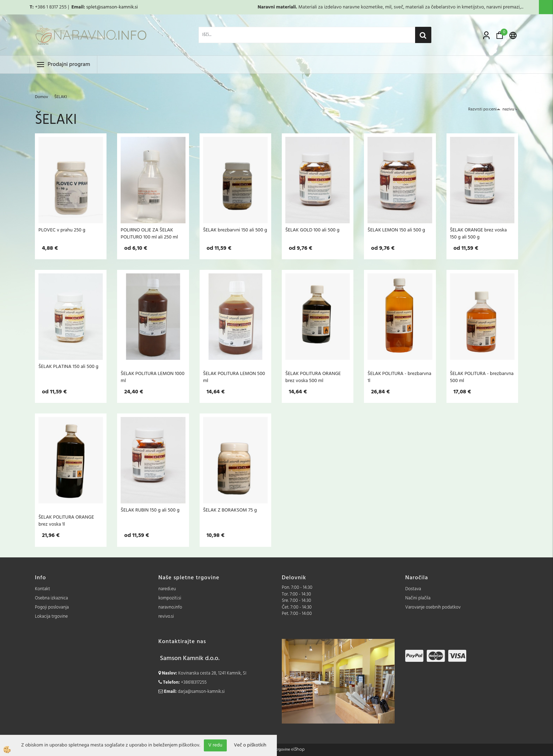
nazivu (510, 109)
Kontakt (42, 589)
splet (91, 7)
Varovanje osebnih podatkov (433, 607)
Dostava (413, 589)
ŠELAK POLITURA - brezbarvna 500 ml (482, 377)
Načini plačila (418, 598)
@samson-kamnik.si (117, 7)
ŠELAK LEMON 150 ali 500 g (396, 230)
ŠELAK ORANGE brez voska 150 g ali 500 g (478, 234)
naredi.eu (167, 589)
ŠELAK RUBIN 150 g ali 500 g (150, 510)
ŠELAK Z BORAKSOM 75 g (230, 510)
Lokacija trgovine (51, 616)
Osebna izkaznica (51, 598)
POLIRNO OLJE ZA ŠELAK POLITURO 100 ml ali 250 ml (149, 234)
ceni (495, 109)
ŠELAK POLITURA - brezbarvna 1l (399, 377)
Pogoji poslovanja (52, 607)
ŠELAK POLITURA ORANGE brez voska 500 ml (313, 377)
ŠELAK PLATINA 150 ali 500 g (68, 367)
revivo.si (166, 616)
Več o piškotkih (250, 745)
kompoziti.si (170, 598)
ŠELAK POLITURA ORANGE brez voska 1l (66, 521)
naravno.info (170, 607)
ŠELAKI (61, 97)
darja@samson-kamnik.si (201, 692)
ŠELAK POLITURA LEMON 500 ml (234, 377)
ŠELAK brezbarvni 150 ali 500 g (235, 230)
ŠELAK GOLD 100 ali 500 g (312, 230)
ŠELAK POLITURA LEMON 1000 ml (153, 377)
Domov (41, 97)
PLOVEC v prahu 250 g (62, 230)
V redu (215, 745)
